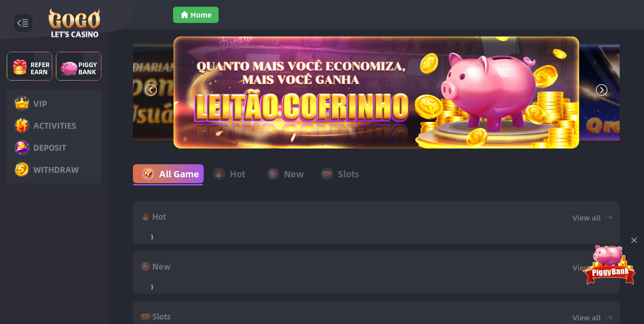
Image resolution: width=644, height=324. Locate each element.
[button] (151, 90)
